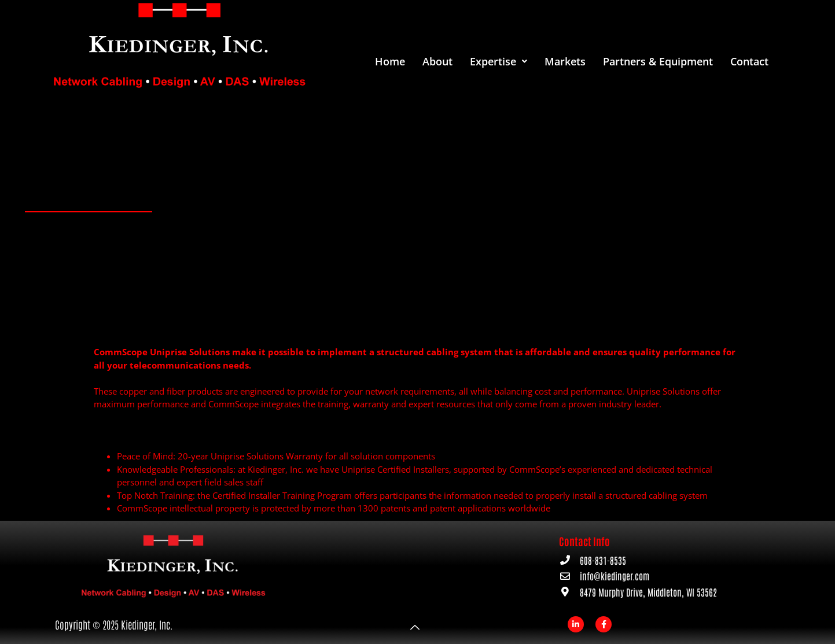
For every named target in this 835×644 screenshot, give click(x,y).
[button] (499, 61)
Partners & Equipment (658, 61)
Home (390, 61)
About (437, 61)
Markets (565, 61)
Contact (749, 61)
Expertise (499, 61)
